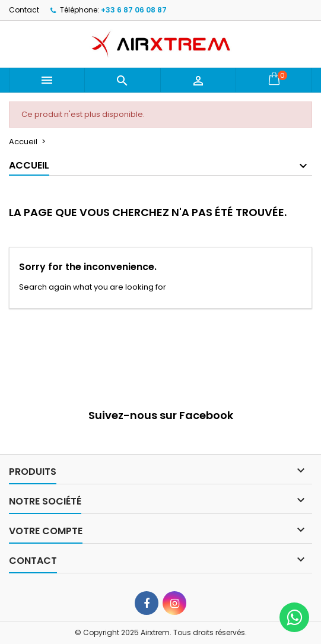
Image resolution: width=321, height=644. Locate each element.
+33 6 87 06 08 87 (134, 10)
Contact (24, 10)
